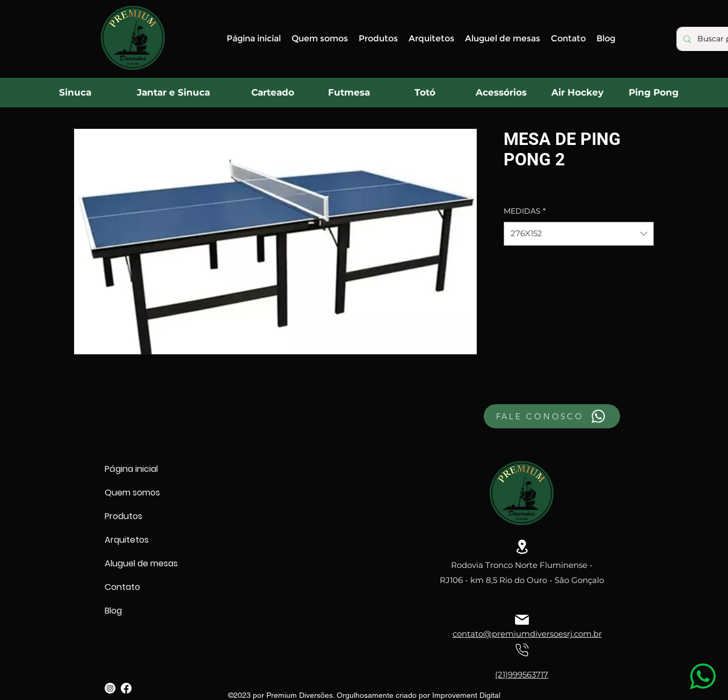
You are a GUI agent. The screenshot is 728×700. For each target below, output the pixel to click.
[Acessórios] (501, 92)
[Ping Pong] (653, 92)
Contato (122, 587)
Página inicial (131, 469)
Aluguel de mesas (141, 563)
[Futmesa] (349, 92)
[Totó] (425, 92)
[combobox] (579, 234)
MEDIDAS (525, 211)
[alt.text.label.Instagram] (110, 688)
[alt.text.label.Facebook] (126, 688)
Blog (113, 611)
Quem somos (132, 493)
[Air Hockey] (577, 92)
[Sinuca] (75, 92)
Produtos (123, 516)
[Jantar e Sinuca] (173, 92)
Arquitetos (127, 540)
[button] (378, 39)
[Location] (522, 547)
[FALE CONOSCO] (552, 416)
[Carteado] (273, 92)
